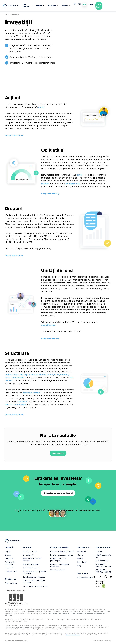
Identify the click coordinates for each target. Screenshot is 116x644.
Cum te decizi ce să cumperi (34, 577)
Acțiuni (13, 98)
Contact (99, 552)
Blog (79, 566)
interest (45, 184)
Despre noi (82, 552)
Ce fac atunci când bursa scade (35, 586)
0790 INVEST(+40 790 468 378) (103, 571)
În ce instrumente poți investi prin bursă (34, 572)
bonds (50, 375)
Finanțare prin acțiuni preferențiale (58, 560)
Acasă (8, 15)
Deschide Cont (101, 6)
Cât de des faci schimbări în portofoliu (34, 582)
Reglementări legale (85, 578)
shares (42, 375)
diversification (48, 325)
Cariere (80, 555)
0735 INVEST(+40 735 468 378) (103, 565)
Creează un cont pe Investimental (58, 493)
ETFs (57, 375)
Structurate (17, 353)
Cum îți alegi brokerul (31, 568)
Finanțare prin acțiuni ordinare (62, 555)
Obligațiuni (53, 150)
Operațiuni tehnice (57, 570)
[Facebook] (95, 577)
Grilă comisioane (11, 583)
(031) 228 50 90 (102, 561)
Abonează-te (58, 453)
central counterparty (15, 405)
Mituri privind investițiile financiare (32, 560)
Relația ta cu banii (30, 552)
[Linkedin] (100, 577)
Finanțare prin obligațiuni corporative (60, 565)
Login (91, 4)
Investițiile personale (31, 564)
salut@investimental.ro (103, 556)
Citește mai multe (13, 135)
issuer (80, 175)
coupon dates (73, 184)
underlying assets (14, 375)
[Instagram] (106, 577)
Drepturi (14, 209)
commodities (17, 378)
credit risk (22, 402)
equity (41, 107)
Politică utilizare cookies (102, 641)
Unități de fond (57, 270)
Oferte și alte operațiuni (10, 563)
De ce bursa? (28, 555)
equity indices (31, 375)
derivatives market (32, 393)
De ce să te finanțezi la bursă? (62, 552)
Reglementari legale (73, 635)
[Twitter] (111, 577)
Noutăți (80, 559)
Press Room (82, 562)
